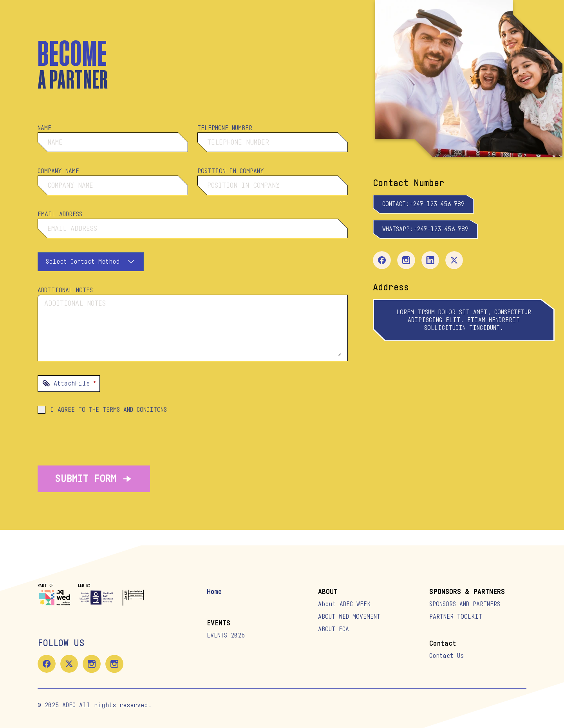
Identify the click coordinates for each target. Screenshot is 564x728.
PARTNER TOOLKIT (456, 617)
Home (214, 592)
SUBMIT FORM (94, 479)
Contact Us (446, 656)
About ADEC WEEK (344, 604)
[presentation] (193, 384)
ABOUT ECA (334, 629)
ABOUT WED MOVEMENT (349, 617)
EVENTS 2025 (226, 636)
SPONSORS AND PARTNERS (465, 604)
